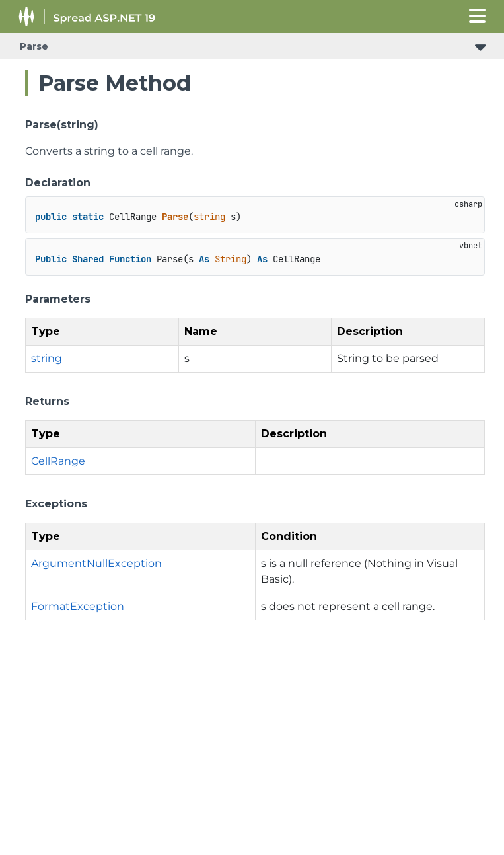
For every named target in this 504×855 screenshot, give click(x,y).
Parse (34, 46)
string (47, 358)
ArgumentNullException (96, 563)
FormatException (78, 606)
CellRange (58, 461)
